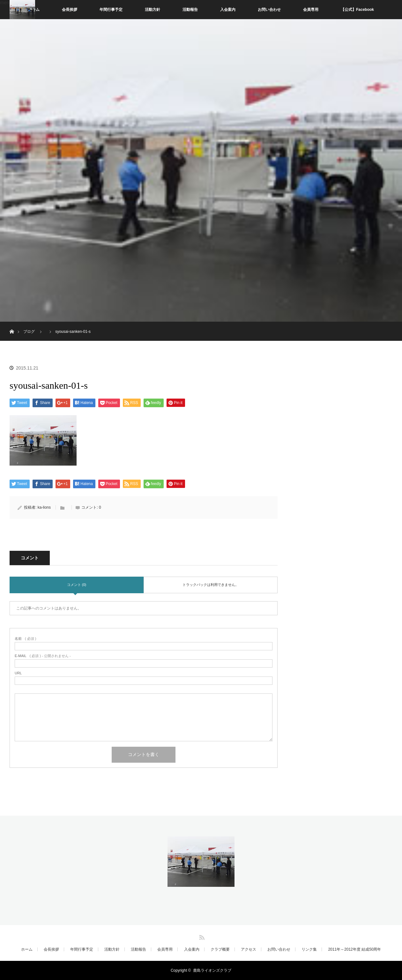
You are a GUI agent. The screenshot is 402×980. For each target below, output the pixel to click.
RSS (201, 936)
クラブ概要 (220, 949)
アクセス (249, 949)
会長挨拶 (70, 10)
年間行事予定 (111, 10)
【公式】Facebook (357, 10)
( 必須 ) (25, 639)
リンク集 (309, 949)
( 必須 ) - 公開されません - (43, 656)
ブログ (29, 332)
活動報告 (190, 10)
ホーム (27, 949)
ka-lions (44, 507)
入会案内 (228, 10)
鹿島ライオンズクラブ (212, 970)
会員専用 (311, 10)
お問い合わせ (269, 10)
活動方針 (153, 10)
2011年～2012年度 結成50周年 (354, 949)
